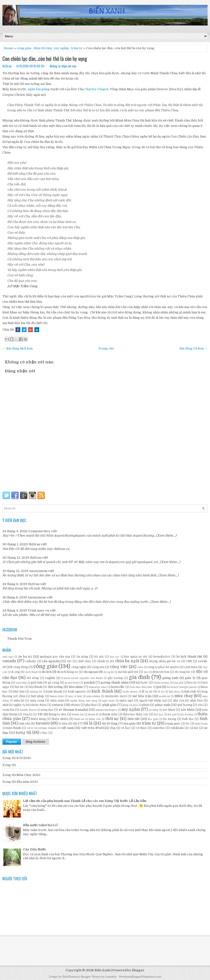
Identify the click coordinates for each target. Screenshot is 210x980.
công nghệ (79, 667)
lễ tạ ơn (147, 692)
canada (9, 661)
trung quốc (173, 724)
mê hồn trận (142, 696)
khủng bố (36, 692)
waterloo (159, 728)
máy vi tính (75, 696)
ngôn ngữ (126, 701)
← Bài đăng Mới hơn (18, 348)
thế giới (172, 715)
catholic (31, 661)
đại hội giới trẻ (128, 672)
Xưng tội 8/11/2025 (17, 758)
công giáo (45, 666)
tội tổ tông (110, 723)
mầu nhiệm (94, 696)
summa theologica (106, 710)
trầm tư (77, 48)
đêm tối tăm (43, 48)
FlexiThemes (70, 977)
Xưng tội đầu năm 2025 (20, 782)
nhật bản (196, 701)
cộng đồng (20, 667)
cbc (69, 661)
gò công (53, 683)
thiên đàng (38, 719)
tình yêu (24, 724)
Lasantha (111, 977)
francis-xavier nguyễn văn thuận (82, 678)
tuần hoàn (201, 724)
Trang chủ (106, 348)
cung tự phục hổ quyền (163, 667)
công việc (119, 667)
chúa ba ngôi (127, 661)
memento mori (116, 696)
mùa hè (19, 701)
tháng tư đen (57, 714)
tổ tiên (63, 724)
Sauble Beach (28, 710)
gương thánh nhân (115, 682)
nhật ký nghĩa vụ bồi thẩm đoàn (24, 705)
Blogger (138, 970)
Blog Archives (36, 742)
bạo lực (115, 657)
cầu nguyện (51, 661)
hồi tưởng (56, 687)
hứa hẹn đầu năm (141, 687)
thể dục (158, 715)
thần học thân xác (136, 714)
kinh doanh (54, 692)
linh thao (174, 692)
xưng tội (23, 733)
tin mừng (169, 719)
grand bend (72, 683)
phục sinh (163, 705)
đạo (146, 672)
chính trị (103, 661)
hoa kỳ (192, 683)
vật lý (30, 728)
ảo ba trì (25, 657)
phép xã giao (130, 705)
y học (44, 733)
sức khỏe (188, 710)
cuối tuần (191, 667)
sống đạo (47, 710)
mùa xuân (57, 701)
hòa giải (178, 683)
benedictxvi (162, 657)
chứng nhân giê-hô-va (165, 661)
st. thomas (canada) (73, 710)
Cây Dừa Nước (35, 849)
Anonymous (38, 571)
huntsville (118, 687)
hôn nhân (76, 687)
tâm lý (28, 714)
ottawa (75, 705)
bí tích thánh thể (189, 657)
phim (146, 705)
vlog (112, 728)
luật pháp (38, 696)
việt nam (67, 728)
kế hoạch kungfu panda (182, 687)
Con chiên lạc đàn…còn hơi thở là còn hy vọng (45, 58)
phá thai (91, 705)
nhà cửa (179, 701)
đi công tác (183, 672)
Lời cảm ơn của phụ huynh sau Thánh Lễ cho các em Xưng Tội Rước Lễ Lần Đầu (85, 801)
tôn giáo (130, 723)
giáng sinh (170, 678)
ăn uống (82, 657)
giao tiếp (21, 683)
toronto (43, 723)
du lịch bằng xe (67, 672)
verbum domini (47, 728)
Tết (40, 714)
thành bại (78, 715)
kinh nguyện (77, 692)
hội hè (19, 687)
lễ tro (161, 692)
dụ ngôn (109, 672)
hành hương (161, 683)
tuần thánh (13, 728)
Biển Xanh (102, 970)
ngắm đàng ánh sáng (84, 701)
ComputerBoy (39, 531)
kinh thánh (102, 691)
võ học (126, 728)
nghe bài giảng (39, 89)
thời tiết (134, 719)
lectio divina (130, 692)
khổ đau (19, 692)
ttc (188, 724)
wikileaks (177, 728)
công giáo (24, 48)
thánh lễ (93, 715)
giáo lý (190, 678)
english (50, 678)
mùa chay (184, 696)
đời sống (33, 678)
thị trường (187, 715)
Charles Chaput (96, 89)
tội (75, 723)
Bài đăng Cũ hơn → (194, 348)
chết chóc (85, 661)
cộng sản (98, 667)
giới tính (37, 683)
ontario (58, 705)
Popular (12, 742)
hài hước (142, 683)
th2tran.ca (62, 549)
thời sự (112, 719)
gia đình (139, 677)
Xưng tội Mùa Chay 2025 (21, 775)
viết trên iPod (92, 728)
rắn (200, 705)
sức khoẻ (169, 710)
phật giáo (109, 705)
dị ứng (15, 672)
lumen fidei (57, 696)
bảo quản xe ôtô (136, 657)
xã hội (194, 728)
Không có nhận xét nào (63, 66)
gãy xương (115, 678)
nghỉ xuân (109, 701)
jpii (159, 687)
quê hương (185, 705)
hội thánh (36, 687)
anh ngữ (8, 657)
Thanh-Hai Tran (19, 639)
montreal (164, 696)
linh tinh (190, 692)
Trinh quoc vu (38, 610)
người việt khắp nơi (153, 701)
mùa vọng (37, 701)
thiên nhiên (60, 719)
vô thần (141, 728)
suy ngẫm (61, 48)
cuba (140, 667)
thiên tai (79, 719)
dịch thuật (31, 672)
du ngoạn (91, 672)
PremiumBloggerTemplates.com (140, 977)
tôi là (88, 723)
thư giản (153, 719)
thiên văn (95, 719)
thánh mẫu (110, 714)
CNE (189, 661)
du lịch (47, 672)
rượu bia (8, 710)
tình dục (188, 719)
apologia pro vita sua (55, 657)
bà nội (99, 657)
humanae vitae (98, 687)
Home (9, 48)
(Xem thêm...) (166, 535)
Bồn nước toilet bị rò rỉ (40, 825)
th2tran (34, 544)
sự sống (154, 710)
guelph (89, 682)
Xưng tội (9, 765)
